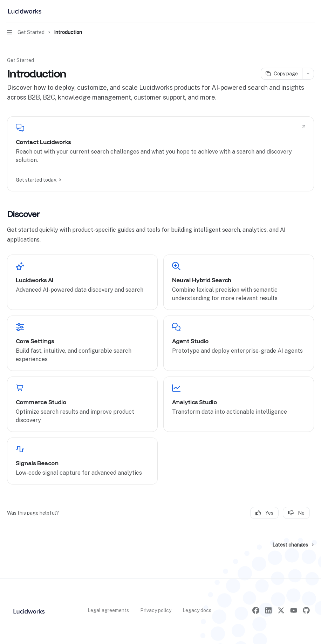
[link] (160, 154)
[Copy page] (281, 74)
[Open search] (299, 11)
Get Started (21, 60)
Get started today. (38, 180)
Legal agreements (108, 610)
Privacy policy (156, 610)
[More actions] (312, 11)
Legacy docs (197, 610)
